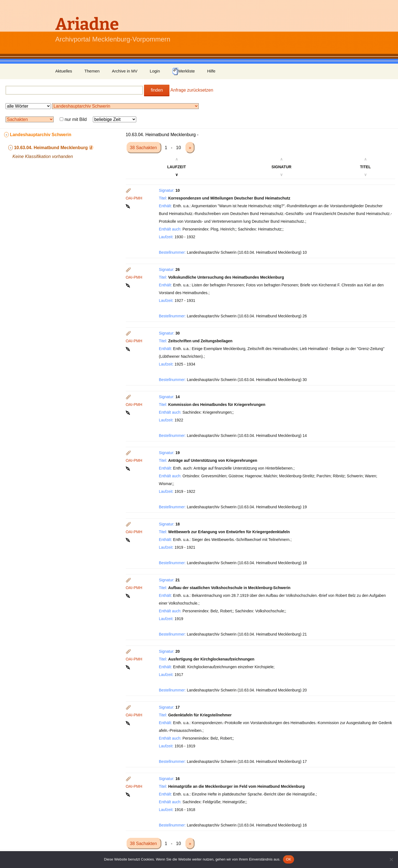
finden (157, 90)
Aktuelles (64, 71)
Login (155, 71)
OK (288, 859)
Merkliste (184, 71)
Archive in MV (125, 71)
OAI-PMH (134, 198)
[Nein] (391, 859)
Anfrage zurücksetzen (192, 90)
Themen (92, 71)
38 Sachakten (144, 148)
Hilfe (211, 71)
